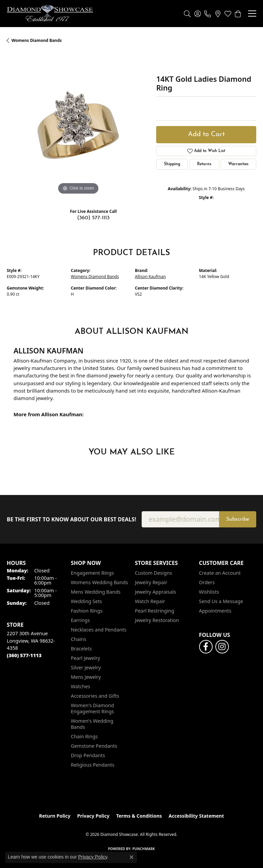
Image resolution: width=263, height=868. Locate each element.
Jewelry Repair (151, 582)
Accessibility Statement (196, 816)
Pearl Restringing (154, 611)
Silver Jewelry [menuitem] (86, 667)
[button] (187, 14)
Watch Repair (150, 601)
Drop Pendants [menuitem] (88, 755)
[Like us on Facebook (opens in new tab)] (206, 647)
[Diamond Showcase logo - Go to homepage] (50, 14)
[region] (78, 125)
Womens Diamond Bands (37, 40)
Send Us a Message (221, 601)
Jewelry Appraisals (156, 592)
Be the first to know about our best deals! (71, 519)
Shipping (172, 164)
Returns (204, 164)
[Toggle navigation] (252, 14)
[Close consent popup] (131, 857)
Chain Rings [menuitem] (85, 736)
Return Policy (55, 816)
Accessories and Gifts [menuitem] (95, 696)
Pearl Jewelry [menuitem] (86, 658)
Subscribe (238, 519)
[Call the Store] (24, 655)
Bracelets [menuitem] (81, 649)
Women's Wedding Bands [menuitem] (92, 724)
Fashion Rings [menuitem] (87, 611)
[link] (208, 14)
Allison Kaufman (150, 277)
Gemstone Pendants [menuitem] (94, 746)
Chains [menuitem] (79, 639)
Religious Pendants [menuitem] (93, 765)
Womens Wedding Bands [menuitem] (100, 582)
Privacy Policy (93, 816)
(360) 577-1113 (93, 218)
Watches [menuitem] (81, 686)
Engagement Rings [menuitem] (93, 573)
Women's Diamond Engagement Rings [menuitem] (93, 708)
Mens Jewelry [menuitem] (86, 677)
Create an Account (220, 573)
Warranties (238, 164)
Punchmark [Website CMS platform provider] (144, 849)
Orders (207, 582)
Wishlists (209, 592)
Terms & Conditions (139, 816)
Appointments (215, 611)
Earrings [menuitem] (80, 620)
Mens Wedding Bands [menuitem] (96, 592)
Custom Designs (153, 573)
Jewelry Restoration (157, 620)
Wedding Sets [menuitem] (87, 601)
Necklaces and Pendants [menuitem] (99, 630)
